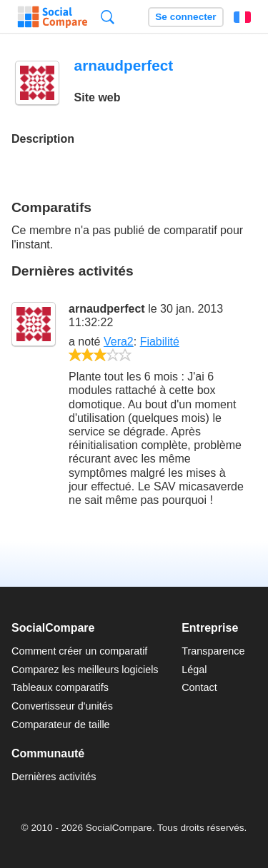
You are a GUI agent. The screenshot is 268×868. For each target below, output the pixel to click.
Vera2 (119, 342)
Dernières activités (54, 777)
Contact (199, 687)
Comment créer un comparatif (79, 651)
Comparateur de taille (61, 725)
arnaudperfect (107, 309)
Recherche (108, 17)
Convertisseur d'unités (62, 706)
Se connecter (185, 17)
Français (242, 17)
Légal (194, 670)
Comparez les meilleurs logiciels (85, 670)
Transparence (213, 651)
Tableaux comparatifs (60, 687)
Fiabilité (160, 342)
